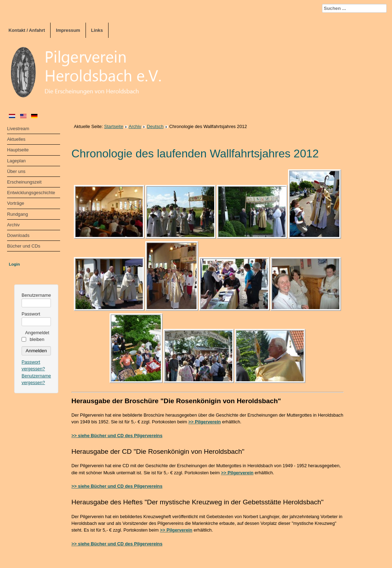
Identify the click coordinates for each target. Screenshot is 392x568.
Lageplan (16, 161)
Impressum (68, 30)
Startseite (113, 126)
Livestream (18, 129)
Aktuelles (16, 139)
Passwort (31, 314)
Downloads (18, 235)
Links (97, 30)
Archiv (13, 225)
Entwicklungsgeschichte (31, 193)
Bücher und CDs (24, 246)
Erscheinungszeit (24, 182)
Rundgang (17, 214)
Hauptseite (18, 150)
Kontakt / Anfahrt (27, 30)
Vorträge (16, 203)
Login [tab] (14, 264)
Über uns (16, 171)
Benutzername (36, 295)
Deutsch (155, 126)
